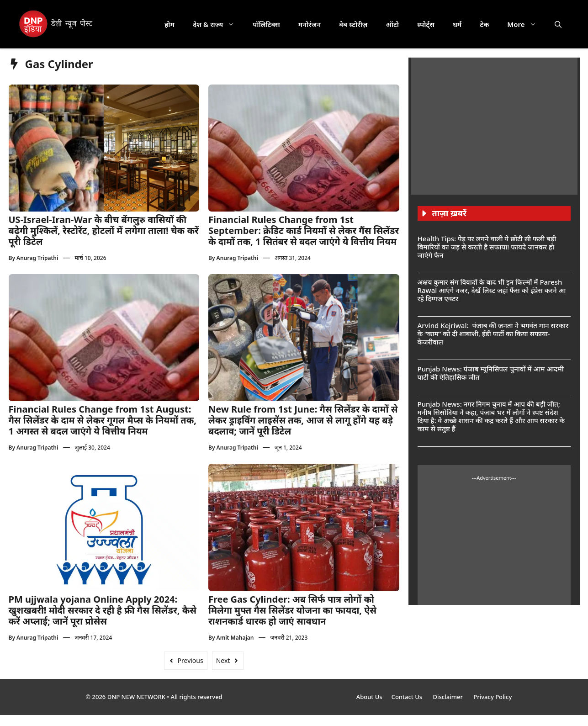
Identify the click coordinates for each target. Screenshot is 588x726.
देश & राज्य (218, 24)
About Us (369, 697)
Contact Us (408, 697)
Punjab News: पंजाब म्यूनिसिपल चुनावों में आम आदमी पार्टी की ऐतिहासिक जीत (491, 373)
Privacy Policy (493, 697)
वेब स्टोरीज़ (353, 24)
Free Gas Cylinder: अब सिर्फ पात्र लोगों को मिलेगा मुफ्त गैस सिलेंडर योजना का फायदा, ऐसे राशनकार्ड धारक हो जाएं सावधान (292, 610)
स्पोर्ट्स (426, 24)
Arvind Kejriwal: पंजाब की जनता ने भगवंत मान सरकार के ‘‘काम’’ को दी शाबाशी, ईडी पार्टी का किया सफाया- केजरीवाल (493, 334)
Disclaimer (448, 697)
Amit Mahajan (235, 638)
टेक (484, 24)
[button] (558, 24)
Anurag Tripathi (37, 258)
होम (170, 24)
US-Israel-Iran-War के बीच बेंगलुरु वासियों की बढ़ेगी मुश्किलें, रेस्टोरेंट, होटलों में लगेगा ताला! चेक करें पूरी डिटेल (104, 231)
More (526, 24)
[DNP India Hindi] (56, 24)
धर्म (457, 24)
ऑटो (392, 24)
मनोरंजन (310, 24)
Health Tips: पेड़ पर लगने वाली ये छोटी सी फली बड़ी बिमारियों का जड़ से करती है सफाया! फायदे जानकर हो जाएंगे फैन (487, 247)
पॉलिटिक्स (266, 24)
